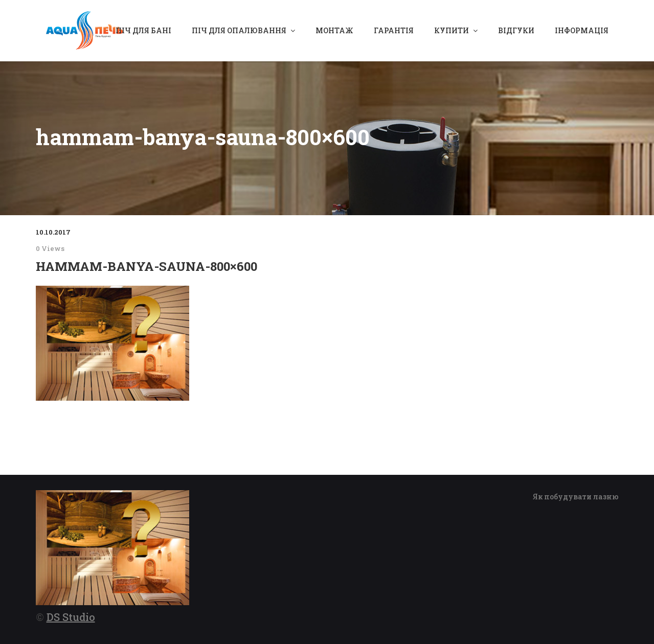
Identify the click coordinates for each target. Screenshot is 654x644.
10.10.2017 (53, 232)
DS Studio (71, 617)
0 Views (50, 248)
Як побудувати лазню (576, 497)
